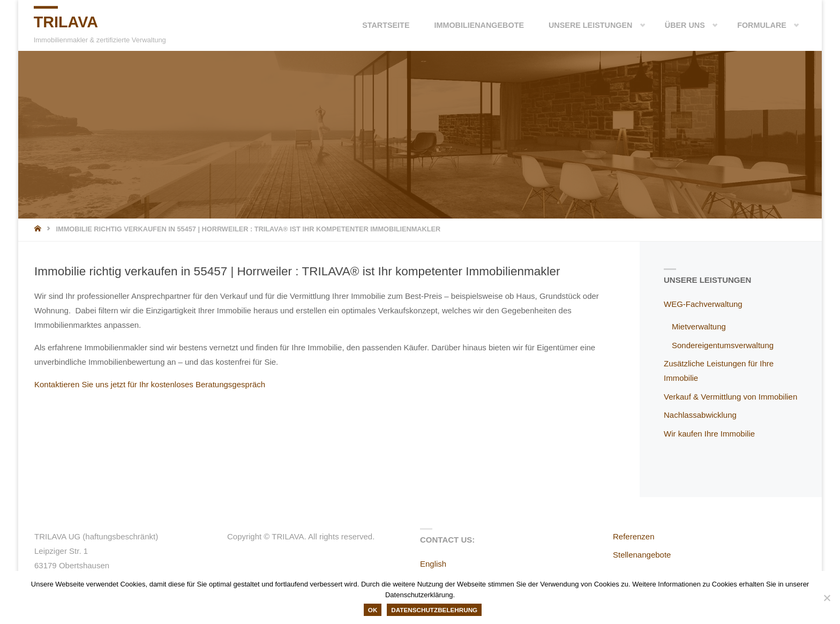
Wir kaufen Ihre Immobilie (709, 434)
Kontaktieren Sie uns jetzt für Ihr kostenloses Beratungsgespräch (150, 384)
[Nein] (827, 598)
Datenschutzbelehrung (434, 610)
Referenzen (634, 536)
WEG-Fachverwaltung (703, 304)
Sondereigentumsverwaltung (723, 345)
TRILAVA (68, 22)
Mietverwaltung (699, 326)
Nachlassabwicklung (700, 415)
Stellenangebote (642, 555)
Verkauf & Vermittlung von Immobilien (730, 397)
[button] (626, 25)
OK (373, 610)
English (433, 564)
